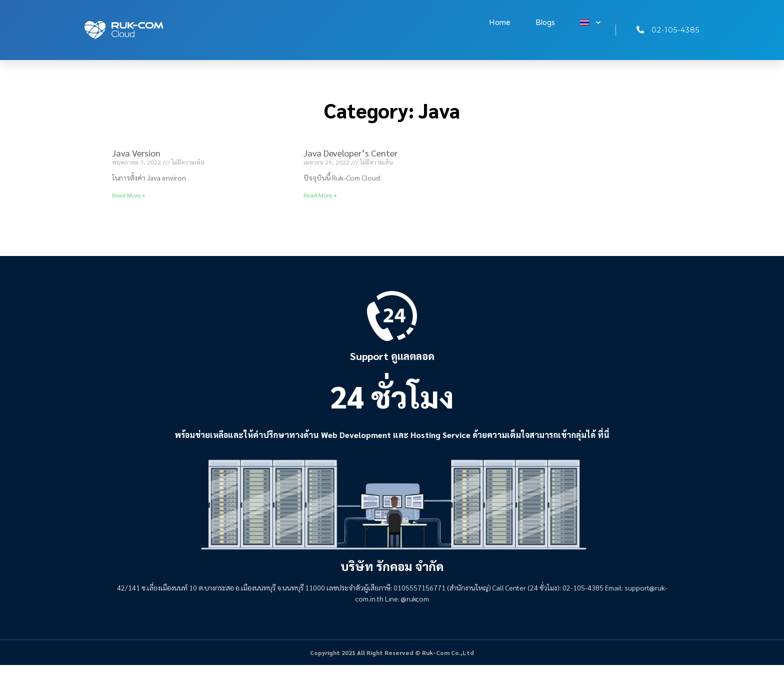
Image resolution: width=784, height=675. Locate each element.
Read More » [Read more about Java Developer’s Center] (320, 195)
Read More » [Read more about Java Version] (128, 195)
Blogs (545, 22)
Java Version (136, 153)
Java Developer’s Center (350, 153)
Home (500, 22)
